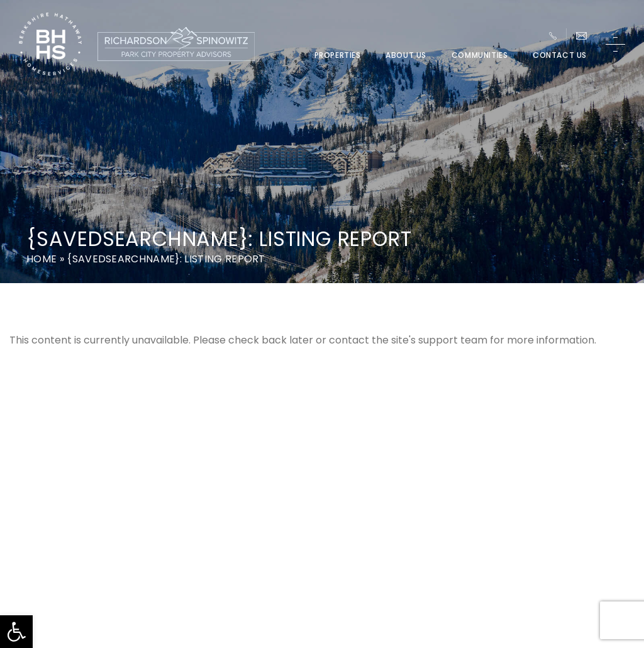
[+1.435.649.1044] (553, 36)
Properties (338, 55)
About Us (406, 55)
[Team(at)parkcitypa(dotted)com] (581, 36)
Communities (480, 55)
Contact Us (560, 55)
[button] (16, 632)
